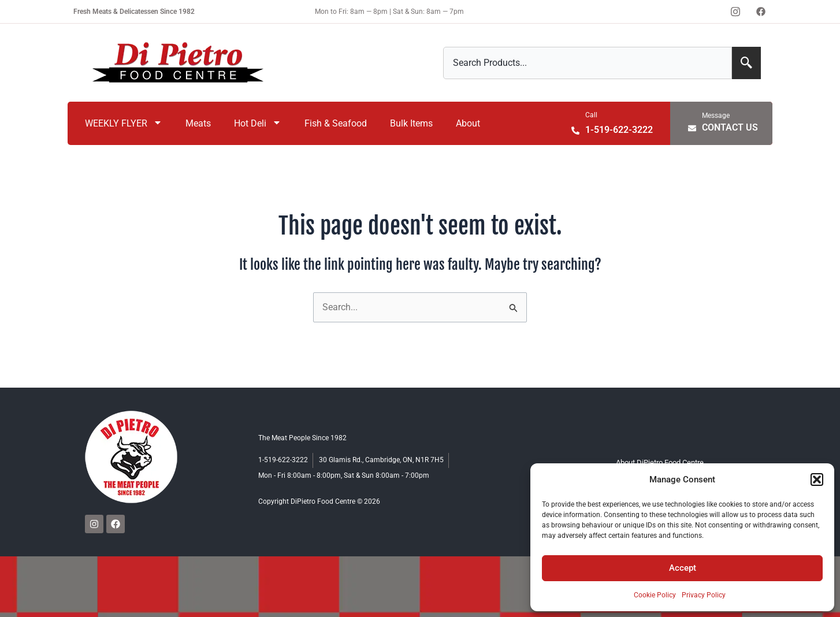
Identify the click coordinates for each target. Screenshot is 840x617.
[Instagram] (735, 12)
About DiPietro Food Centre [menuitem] (660, 462)
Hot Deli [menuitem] (258, 123)
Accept (683, 568)
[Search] (746, 63)
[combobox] (588, 63)
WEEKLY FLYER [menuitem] (124, 123)
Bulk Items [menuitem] (411, 123)
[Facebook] (761, 12)
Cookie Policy (655, 595)
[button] (817, 480)
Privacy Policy (704, 595)
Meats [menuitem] (198, 123)
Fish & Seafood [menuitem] (336, 123)
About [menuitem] (468, 123)
